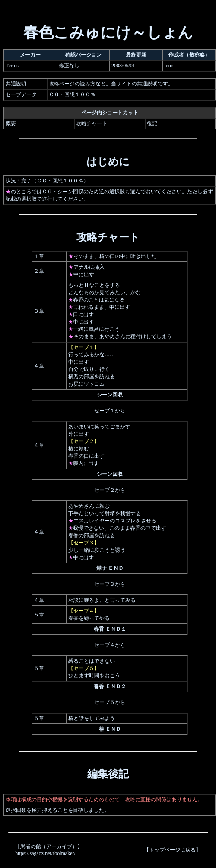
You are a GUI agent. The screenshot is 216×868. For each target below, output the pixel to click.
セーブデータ (21, 94)
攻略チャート (92, 123)
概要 (11, 123)
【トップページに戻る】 (172, 850)
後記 (152, 123)
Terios (12, 66)
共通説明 (16, 84)
